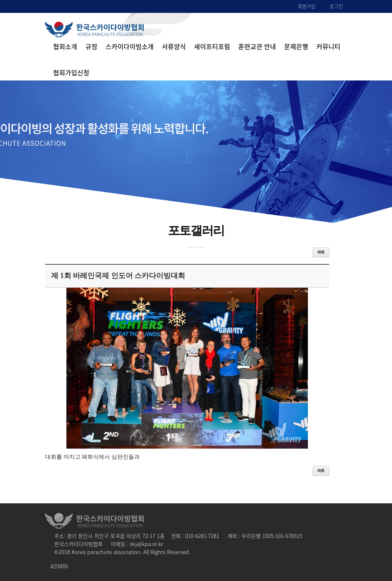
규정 (91, 46)
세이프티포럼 (212, 46)
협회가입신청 (71, 72)
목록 (321, 252)
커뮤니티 (328, 46)
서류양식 (174, 46)
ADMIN (59, 566)
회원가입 (307, 6)
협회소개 (65, 46)
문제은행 (296, 46)
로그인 (336, 6)
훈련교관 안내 (257, 46)
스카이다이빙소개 (130, 46)
